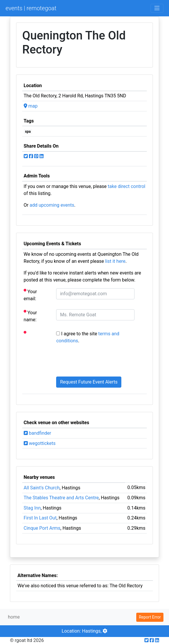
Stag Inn (32, 508)
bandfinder (37, 433)
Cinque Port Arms (42, 528)
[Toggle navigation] (157, 8)
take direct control (127, 186)
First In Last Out (40, 518)
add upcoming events (52, 205)
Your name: (30, 316)
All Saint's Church (42, 488)
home (14, 617)
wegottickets (40, 443)
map (31, 106)
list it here (115, 261)
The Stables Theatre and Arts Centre (61, 498)
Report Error (150, 617)
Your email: (30, 295)
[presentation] (101, 360)
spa (28, 132)
